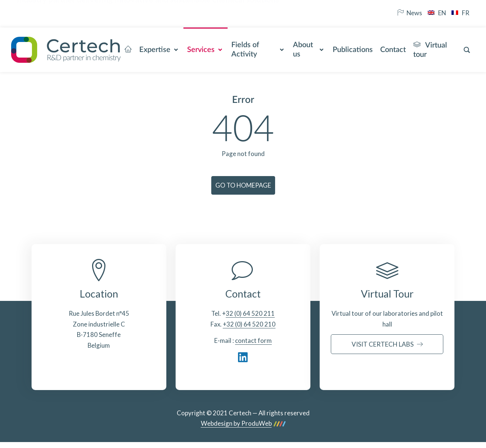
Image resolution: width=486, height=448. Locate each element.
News (410, 13)
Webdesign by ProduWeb (243, 424)
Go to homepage (243, 185)
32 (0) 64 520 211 (250, 313)
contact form (253, 340)
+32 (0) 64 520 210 (249, 324)
